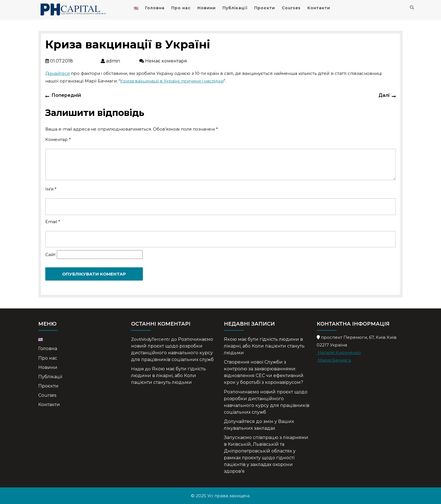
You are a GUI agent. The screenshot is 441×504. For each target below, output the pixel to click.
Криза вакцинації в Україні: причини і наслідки (172, 81)
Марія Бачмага (334, 360)
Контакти (319, 8)
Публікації (235, 8)
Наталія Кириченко (339, 352)
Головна (155, 8)
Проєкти (265, 8)
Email (53, 222)
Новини (207, 8)
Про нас (181, 8)
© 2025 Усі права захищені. (221, 496)
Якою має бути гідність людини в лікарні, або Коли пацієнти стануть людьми (168, 376)
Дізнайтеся (58, 73)
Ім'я (51, 189)
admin (120, 61)
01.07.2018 (73, 61)
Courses (291, 8)
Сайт (50, 255)
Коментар (58, 139)
